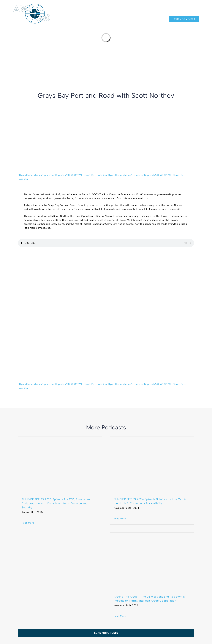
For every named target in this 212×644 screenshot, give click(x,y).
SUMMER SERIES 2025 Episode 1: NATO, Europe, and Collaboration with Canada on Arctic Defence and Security (57, 503)
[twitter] (198, 6)
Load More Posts (106, 633)
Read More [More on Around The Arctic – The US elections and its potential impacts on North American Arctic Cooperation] (120, 616)
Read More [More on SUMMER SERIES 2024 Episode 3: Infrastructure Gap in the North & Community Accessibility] (120, 519)
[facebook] (187, 6)
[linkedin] (193, 6)
